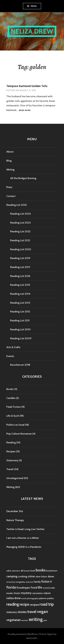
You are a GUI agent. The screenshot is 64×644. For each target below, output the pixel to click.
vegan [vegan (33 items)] (42, 612)
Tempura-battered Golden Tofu (27, 86)
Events (10, 356)
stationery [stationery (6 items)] (12, 612)
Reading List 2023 (20, 223)
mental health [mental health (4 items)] (49, 588)
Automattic (32, 638)
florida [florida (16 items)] (11, 587)
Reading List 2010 (20, 329)
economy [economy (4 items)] (11, 582)
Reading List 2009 (21, 338)
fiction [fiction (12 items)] (45, 582)
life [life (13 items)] (40, 587)
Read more (25, 110)
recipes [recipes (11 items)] (34, 605)
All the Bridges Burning (23, 178)
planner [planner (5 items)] (43, 598)
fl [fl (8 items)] (51, 582)
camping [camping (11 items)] (12, 576)
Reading (11, 442)
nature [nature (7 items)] (47, 593)
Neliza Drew (32, 31)
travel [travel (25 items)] (32, 612)
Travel (10, 469)
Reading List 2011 (20, 320)
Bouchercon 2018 (20, 365)
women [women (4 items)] (25, 620)
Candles (11, 398)
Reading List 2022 (20, 231)
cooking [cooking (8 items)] (23, 576)
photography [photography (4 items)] (33, 598)
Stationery (12, 460)
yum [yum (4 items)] (45, 620)
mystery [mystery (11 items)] (26, 593)
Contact (11, 196)
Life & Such (13, 416)
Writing (10, 170)
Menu (34, 6)
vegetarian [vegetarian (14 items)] (14, 620)
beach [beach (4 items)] (27, 571)
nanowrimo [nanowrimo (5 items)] (38, 593)
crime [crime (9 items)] (31, 576)
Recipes (11, 451)
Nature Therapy (15, 520)
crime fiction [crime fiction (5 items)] (41, 577)
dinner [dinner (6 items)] (51, 577)
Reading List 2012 (20, 312)
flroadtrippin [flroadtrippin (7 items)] (23, 588)
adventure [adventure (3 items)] (16, 571)
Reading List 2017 (20, 267)
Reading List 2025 (17, 205)
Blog (9, 161)
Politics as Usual (15, 425)
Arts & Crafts (13, 347)
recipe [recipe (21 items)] (24, 604)
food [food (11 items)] (34, 587)
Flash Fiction (14, 407)
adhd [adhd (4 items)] (9, 571)
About (10, 152)
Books (10, 389)
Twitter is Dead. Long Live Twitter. (26, 529)
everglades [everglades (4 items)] (20, 582)
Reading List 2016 (20, 276)
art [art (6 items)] (22, 571)
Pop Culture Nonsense (19, 434)
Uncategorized (15, 478)
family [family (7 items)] (37, 582)
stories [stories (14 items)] (22, 612)
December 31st (15, 511)
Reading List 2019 (20, 258)
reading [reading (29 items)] (13, 604)
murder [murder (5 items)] (10, 593)
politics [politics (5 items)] (51, 598)
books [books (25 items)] (41, 570)
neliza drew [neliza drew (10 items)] (13, 598)
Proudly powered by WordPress (23, 634)
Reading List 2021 (20, 240)
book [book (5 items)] (33, 571)
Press (9, 187)
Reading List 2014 (20, 294)
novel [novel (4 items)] (24, 598)
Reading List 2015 (20, 285)
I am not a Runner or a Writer (23, 538)
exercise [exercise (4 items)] (30, 582)
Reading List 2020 (21, 249)
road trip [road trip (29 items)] (47, 604)
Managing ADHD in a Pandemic (24, 547)
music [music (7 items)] (17, 593)
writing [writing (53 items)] (36, 619)
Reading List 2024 (20, 214)
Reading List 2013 (20, 303)
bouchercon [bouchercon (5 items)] (52, 571)
